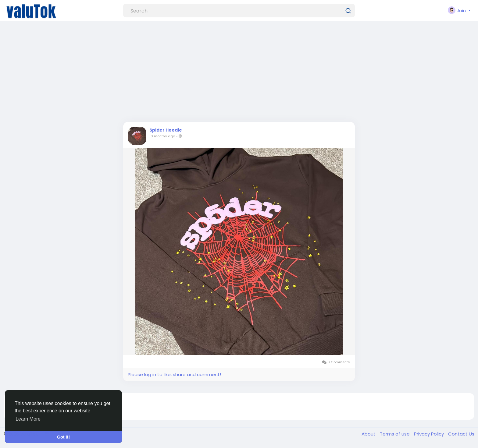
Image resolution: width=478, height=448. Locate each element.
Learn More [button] (28, 419)
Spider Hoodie (166, 130)
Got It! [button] (63, 437)
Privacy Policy (430, 434)
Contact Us (461, 434)
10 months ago (162, 136)
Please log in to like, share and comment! (174, 374)
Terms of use (395, 434)
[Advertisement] (239, 73)
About (369, 434)
